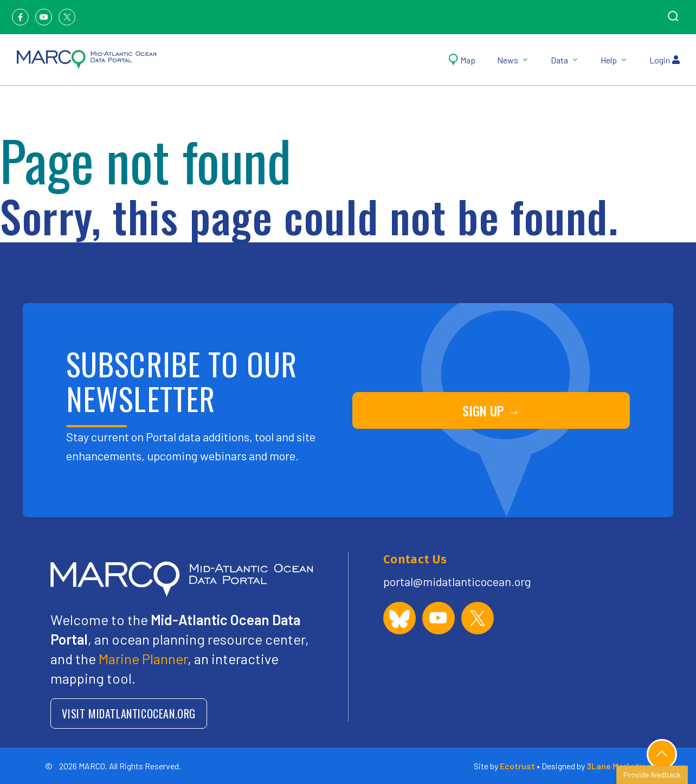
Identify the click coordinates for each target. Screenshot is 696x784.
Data (565, 60)
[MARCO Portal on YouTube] (439, 618)
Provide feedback (652, 775)
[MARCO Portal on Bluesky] (399, 618)
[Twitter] (67, 17)
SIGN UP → (491, 410)
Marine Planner (143, 658)
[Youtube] (44, 17)
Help (614, 60)
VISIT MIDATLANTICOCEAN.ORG (129, 714)
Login (665, 60)
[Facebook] (20, 17)
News (513, 60)
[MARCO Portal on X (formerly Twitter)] (478, 618)
